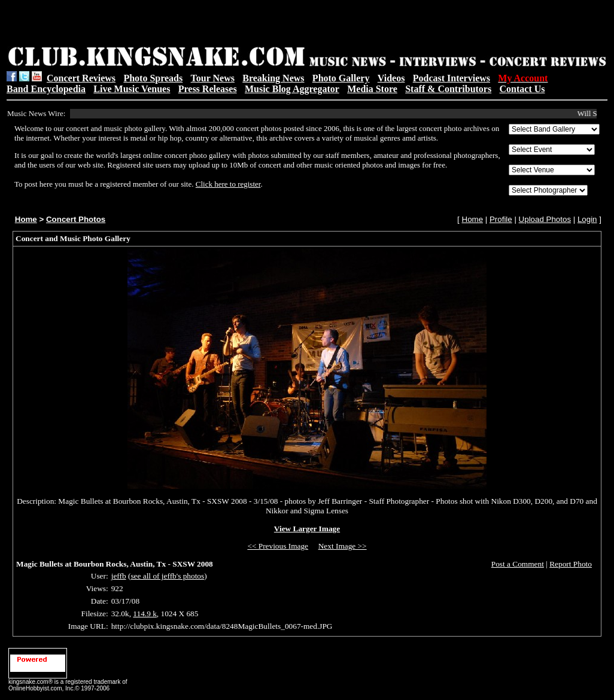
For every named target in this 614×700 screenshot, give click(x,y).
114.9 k (145, 614)
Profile (501, 219)
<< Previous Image (278, 546)
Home (26, 219)
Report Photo (571, 564)
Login (587, 219)
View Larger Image (307, 529)
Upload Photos (545, 219)
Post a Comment (518, 564)
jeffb (119, 576)
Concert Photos (76, 219)
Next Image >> (343, 546)
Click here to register (228, 184)
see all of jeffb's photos (167, 576)
